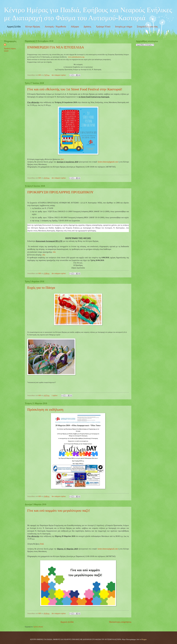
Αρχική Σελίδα (14, 27)
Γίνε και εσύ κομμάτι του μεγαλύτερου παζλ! (59, 510)
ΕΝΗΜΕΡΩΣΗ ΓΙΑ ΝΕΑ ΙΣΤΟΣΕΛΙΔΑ (56, 47)
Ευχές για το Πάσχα (41, 288)
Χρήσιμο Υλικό (103, 27)
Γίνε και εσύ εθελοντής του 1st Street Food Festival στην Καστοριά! (75, 89)
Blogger (144, 639)
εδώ (54, 252)
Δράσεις (87, 27)
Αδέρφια (75, 27)
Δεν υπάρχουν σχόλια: (59, 75)
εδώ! (62, 159)
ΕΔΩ (42, 544)
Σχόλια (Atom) (38, 627)
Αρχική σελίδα (67, 622)
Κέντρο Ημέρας (33, 27)
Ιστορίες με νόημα (124, 27)
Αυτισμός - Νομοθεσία (55, 27)
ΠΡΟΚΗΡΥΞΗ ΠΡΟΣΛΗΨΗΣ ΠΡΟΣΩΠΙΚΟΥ (60, 192)
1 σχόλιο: (55, 395)
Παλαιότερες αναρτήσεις (120, 622)
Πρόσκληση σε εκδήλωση (45, 409)
